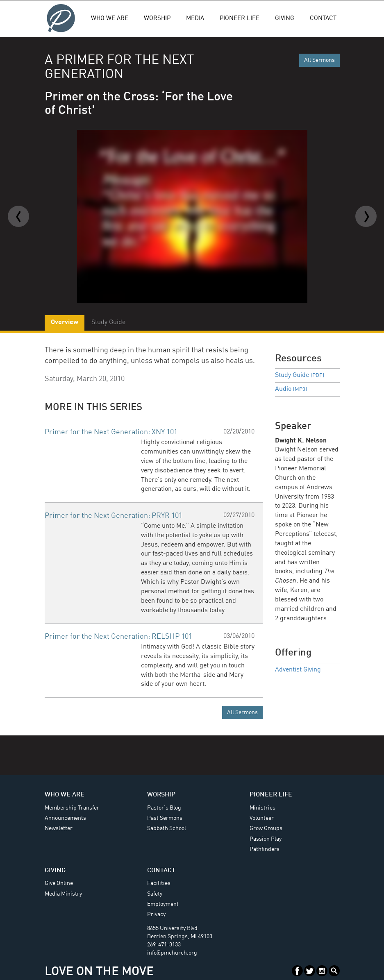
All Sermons (319, 60)
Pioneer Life (240, 19)
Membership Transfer (72, 808)
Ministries (262, 808)
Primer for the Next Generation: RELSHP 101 (118, 637)
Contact (323, 19)
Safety (155, 894)
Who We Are (110, 19)
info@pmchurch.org (172, 953)
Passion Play (266, 839)
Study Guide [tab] (108, 322)
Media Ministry (63, 894)
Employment (163, 904)
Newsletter (59, 828)
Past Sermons (165, 818)
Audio (291, 389)
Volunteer (262, 818)
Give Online (59, 883)
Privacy (156, 914)
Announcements (65, 818)
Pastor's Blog (164, 808)
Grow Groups (266, 828)
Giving (285, 19)
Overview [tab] (65, 322)
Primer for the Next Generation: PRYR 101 (114, 516)
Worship (157, 19)
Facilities (159, 883)
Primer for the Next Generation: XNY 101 (111, 432)
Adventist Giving (298, 670)
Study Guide (300, 375)
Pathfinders (265, 849)
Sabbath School (167, 828)
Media (195, 19)
